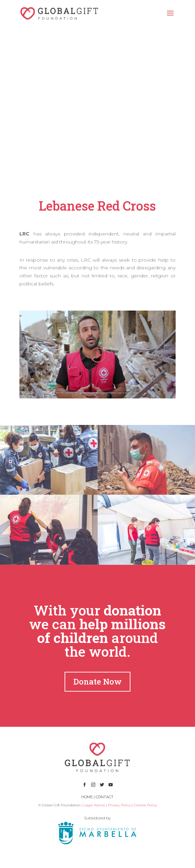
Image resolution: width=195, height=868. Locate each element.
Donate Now (97, 682)
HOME (87, 797)
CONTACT (105, 797)
